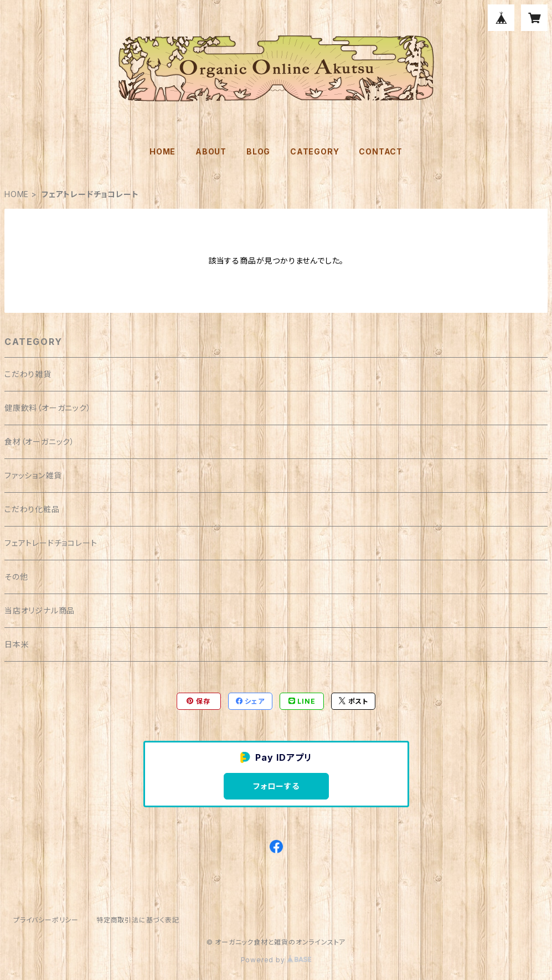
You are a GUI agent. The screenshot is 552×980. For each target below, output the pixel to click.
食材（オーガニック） (40, 442)
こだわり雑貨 (28, 374)
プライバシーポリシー (46, 920)
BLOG (258, 151)
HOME (162, 151)
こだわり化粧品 (32, 509)
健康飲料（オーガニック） (48, 408)
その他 (16, 577)
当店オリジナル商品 (40, 610)
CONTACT (381, 151)
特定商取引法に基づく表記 (138, 920)
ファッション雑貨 (33, 475)
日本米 (17, 644)
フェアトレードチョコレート (51, 543)
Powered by (276, 960)
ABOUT (211, 151)
